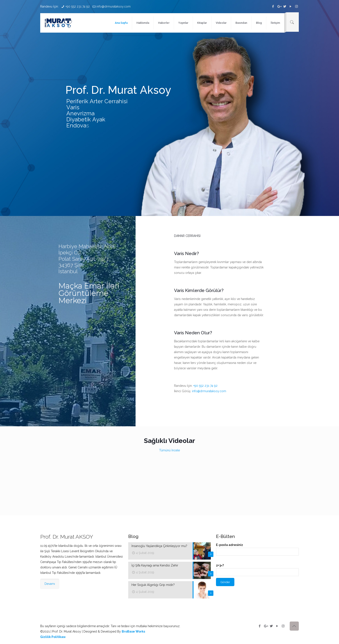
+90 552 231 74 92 (78, 6)
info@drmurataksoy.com (114, 6)
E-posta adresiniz (257, 549)
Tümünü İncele (169, 450)
